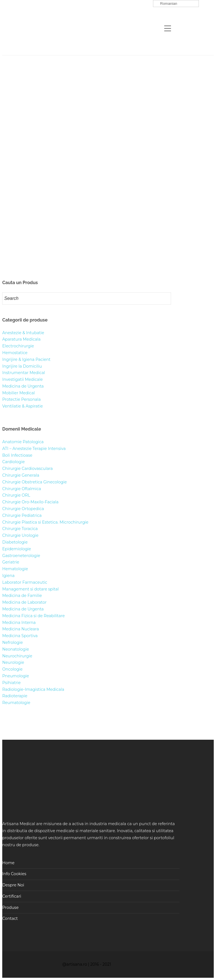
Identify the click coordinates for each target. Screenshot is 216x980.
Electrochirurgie (18, 346)
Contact (10, 918)
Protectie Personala (22, 399)
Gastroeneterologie (21, 556)
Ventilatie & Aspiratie (22, 406)
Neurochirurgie (17, 656)
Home (8, 863)
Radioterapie (15, 696)
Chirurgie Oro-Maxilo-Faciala (30, 502)
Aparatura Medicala (21, 339)
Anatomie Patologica (23, 442)
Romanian (166, 4)
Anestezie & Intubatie (23, 333)
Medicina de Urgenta (23, 386)
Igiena (8, 576)
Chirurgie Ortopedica (23, 509)
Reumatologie (16, 703)
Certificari (12, 896)
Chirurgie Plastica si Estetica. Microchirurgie (45, 522)
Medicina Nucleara (21, 629)
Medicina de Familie (22, 596)
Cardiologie (13, 462)
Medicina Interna (19, 623)
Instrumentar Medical (24, 373)
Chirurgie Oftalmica (22, 489)
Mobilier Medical (19, 393)
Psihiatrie (12, 683)
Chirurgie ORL (16, 495)
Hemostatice (15, 353)
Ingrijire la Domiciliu (22, 366)
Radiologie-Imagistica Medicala (33, 689)
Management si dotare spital (31, 589)
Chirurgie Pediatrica (22, 515)
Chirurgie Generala (21, 475)
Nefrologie (13, 642)
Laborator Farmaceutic (25, 582)
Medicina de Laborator (24, 602)
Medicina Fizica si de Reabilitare (33, 616)
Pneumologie (16, 676)
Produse (10, 907)
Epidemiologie (17, 549)
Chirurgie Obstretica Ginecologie (34, 482)
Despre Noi (13, 885)
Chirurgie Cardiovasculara (27, 469)
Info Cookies (14, 874)
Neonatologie (16, 649)
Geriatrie (11, 562)
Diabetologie (15, 542)
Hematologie (15, 569)
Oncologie (12, 669)
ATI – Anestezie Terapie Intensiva (34, 449)
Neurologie (13, 662)
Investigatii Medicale (22, 379)
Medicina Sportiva (20, 636)
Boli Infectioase (17, 455)
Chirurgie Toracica (20, 529)
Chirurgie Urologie (20, 535)
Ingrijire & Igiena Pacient (26, 359)
